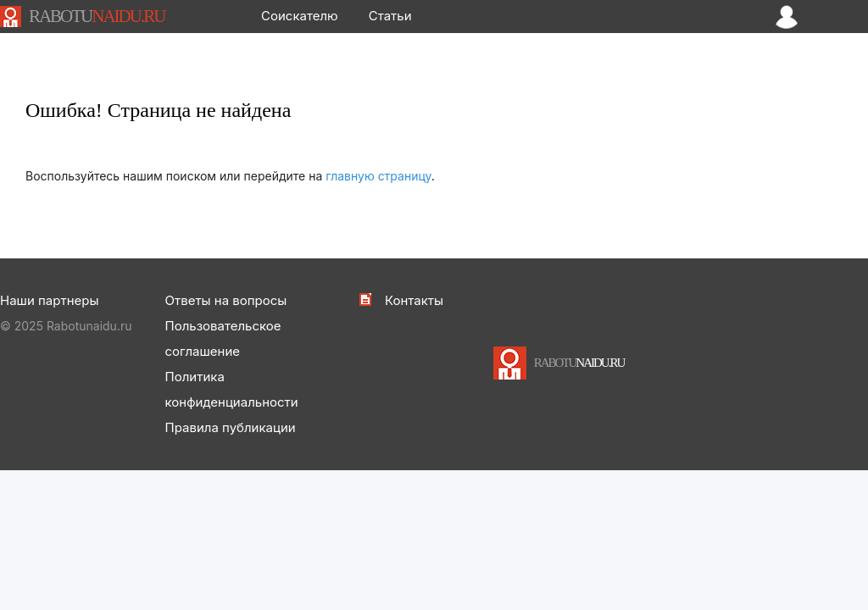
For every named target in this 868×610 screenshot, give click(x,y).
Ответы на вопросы (226, 300)
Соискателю (300, 16)
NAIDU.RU (97, 16)
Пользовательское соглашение (223, 338)
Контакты (414, 300)
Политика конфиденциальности (232, 389)
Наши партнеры (49, 300)
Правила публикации (231, 427)
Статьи (390, 16)
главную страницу (378, 176)
